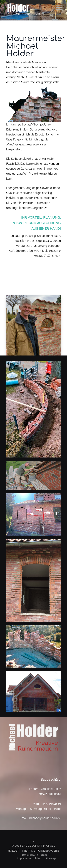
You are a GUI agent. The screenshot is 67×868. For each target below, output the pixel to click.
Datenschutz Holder (35, 855)
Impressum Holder (29, 858)
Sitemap (51, 858)
